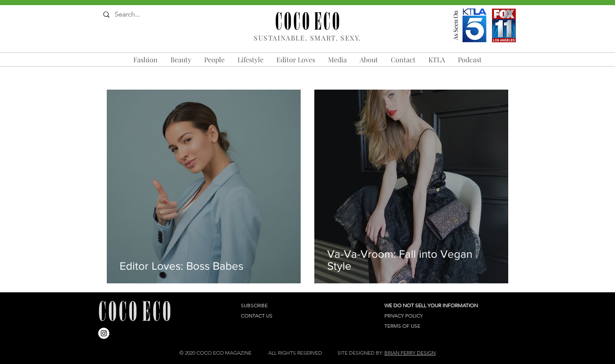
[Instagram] (104, 333)
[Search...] (137, 15)
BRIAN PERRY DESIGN (410, 353)
